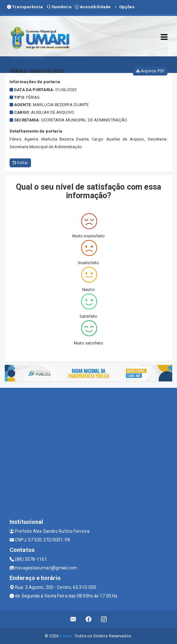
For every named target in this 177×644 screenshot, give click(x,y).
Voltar (20, 163)
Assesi (66, 636)
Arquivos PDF (150, 71)
